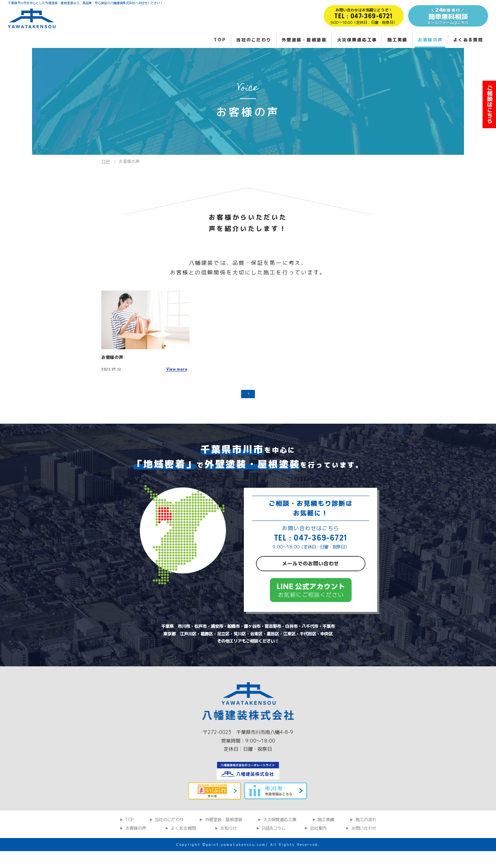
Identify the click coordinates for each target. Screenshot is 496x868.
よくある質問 (468, 40)
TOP (220, 40)
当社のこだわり (254, 40)
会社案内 (318, 845)
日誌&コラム (273, 845)
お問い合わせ (364, 845)
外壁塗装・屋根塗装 (304, 40)
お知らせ (228, 845)
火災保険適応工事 (357, 40)
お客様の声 (430, 40)
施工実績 (397, 40)
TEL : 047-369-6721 (311, 541)
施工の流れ (366, 837)
